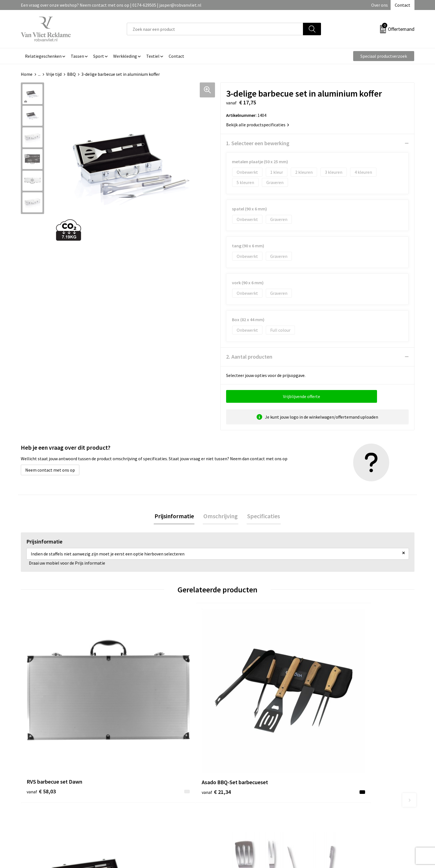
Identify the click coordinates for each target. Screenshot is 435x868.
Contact (403, 5)
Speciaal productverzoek (384, 56)
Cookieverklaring (338, 783)
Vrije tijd (54, 74)
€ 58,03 (41, 715)
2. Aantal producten (249, 357)
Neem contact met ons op (50, 470)
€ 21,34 (139, 715)
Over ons (380, 5)
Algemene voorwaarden (345, 775)
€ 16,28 (336, 715)
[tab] (175, 516)
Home (27, 74)
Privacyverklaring (339, 792)
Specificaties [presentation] (262, 516)
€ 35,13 (238, 723)
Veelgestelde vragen (146, 783)
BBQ (71, 74)
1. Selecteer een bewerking (258, 143)
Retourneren (237, 783)
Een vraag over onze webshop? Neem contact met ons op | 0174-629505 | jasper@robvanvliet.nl (111, 5)
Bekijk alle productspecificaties (258, 125)
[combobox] (215, 29)
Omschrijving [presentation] (221, 516)
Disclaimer (332, 800)
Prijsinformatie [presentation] (175, 516)
